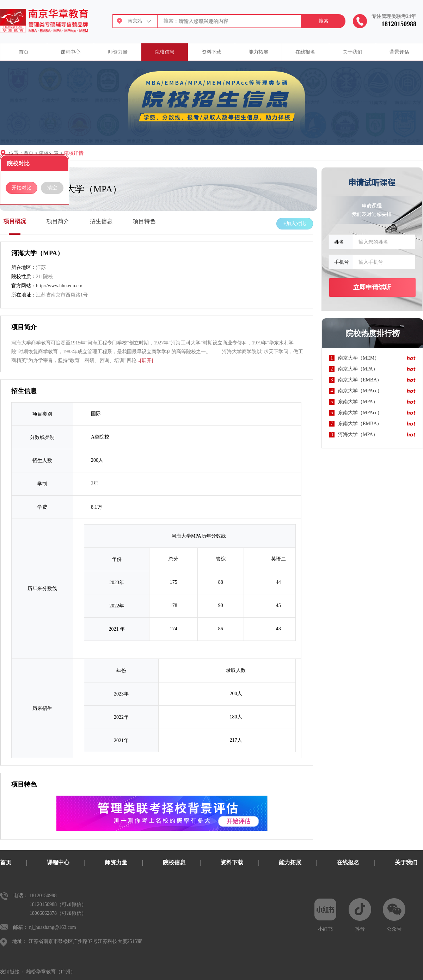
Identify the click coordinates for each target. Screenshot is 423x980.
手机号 (342, 262)
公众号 (394, 915)
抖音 (360, 915)
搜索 (324, 21)
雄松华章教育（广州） (51, 972)
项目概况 (15, 221)
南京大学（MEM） (359, 358)
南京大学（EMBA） (360, 380)
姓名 (339, 242)
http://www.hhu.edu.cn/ (59, 286)
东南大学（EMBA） (360, 424)
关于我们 (352, 52)
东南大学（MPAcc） (360, 413)
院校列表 (49, 153)
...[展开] (145, 360)
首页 (24, 52)
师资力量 (118, 52)
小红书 (325, 915)
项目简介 (58, 221)
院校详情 (74, 153)
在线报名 (305, 52)
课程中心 (70, 52)
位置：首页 (21, 153)
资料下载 (211, 52)
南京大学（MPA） (358, 369)
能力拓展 (258, 52)
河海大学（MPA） (358, 434)
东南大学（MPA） (358, 402)
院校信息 (165, 52)
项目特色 (144, 221)
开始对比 (22, 188)
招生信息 (101, 221)
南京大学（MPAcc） (360, 391)
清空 (52, 188)
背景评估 (399, 52)
